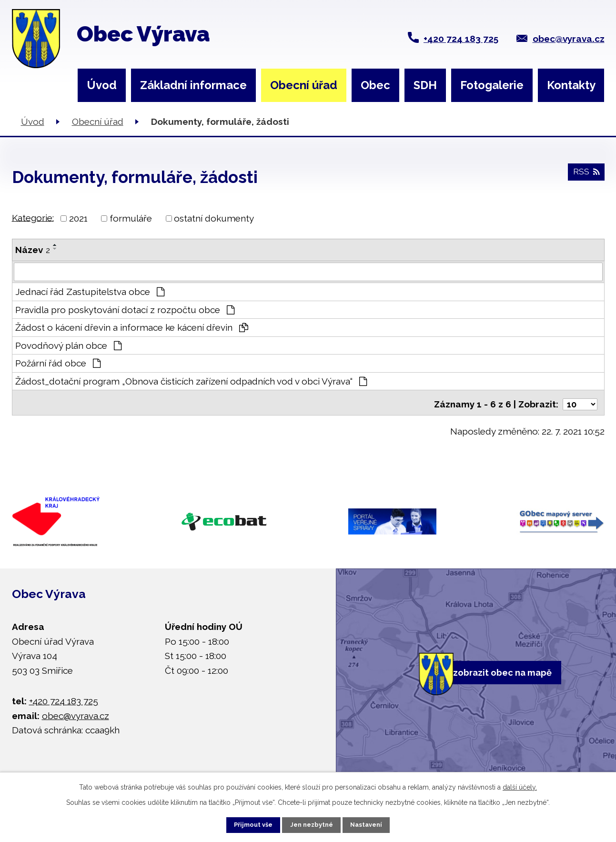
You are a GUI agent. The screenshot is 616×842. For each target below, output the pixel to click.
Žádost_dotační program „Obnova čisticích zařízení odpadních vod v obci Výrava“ (191, 381)
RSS (585, 176)
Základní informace (193, 85)
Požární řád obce (58, 364)
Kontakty (571, 85)
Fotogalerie (492, 85)
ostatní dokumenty (214, 218)
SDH (425, 85)
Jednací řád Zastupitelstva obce (90, 292)
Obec (375, 85)
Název (33, 250)
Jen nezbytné (312, 823)
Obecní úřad (304, 85)
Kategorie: (33, 217)
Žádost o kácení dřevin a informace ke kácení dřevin (132, 328)
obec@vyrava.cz (569, 39)
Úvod (102, 85)
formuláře (131, 218)
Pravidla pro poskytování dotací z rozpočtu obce (125, 310)
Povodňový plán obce (69, 345)
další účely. (520, 784)
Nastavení (378, 823)
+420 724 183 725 (461, 39)
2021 (78, 218)
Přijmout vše (242, 823)
